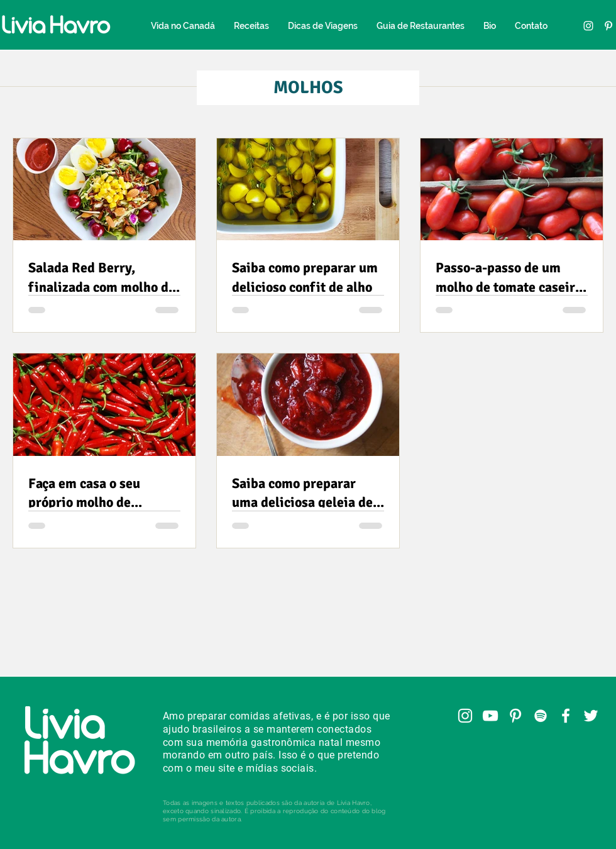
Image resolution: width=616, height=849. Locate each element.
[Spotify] (541, 716)
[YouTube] (490, 716)
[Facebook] (566, 716)
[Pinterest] (608, 26)
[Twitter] (591, 716)
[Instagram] (588, 26)
